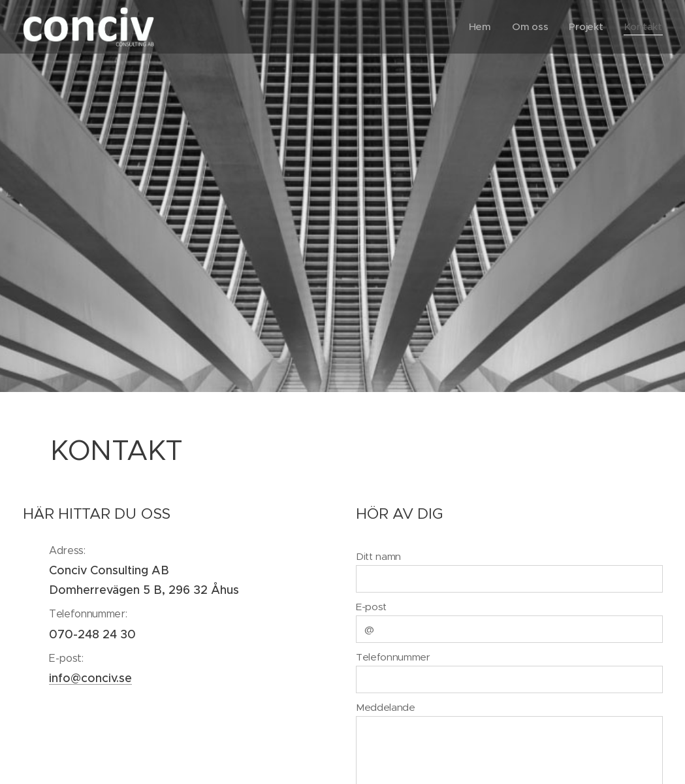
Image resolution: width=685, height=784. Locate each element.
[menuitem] (480, 27)
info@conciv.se (90, 678)
